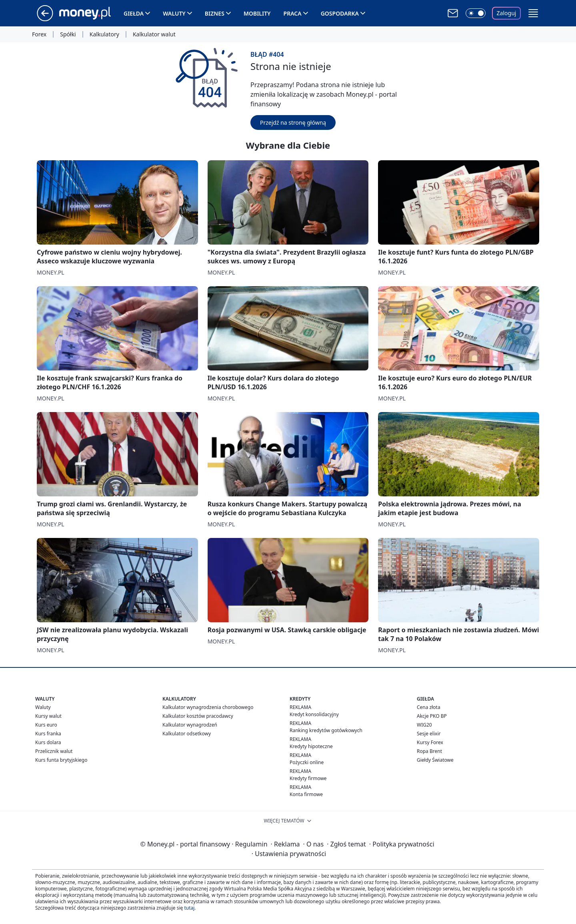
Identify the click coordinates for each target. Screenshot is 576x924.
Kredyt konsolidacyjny (314, 714)
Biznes (215, 13)
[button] (533, 13)
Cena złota (429, 707)
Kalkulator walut (154, 34)
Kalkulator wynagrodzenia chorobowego (208, 707)
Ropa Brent (429, 751)
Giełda (134, 13)
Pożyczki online (307, 762)
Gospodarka (340, 13)
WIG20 (424, 725)
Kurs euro (46, 725)
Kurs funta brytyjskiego (61, 760)
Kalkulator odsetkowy (187, 734)
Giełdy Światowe (435, 760)
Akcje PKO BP (432, 716)
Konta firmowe (306, 794)
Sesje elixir (429, 734)
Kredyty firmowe (308, 778)
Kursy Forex (430, 742)
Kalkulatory (104, 34)
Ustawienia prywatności (289, 854)
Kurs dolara (48, 742)
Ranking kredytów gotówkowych (326, 730)
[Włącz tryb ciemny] (476, 13)
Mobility (257, 13)
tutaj (189, 908)
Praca (293, 13)
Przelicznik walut (54, 751)
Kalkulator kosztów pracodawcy (198, 716)
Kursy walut (48, 716)
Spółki (68, 34)
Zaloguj (507, 13)
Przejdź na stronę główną (293, 122)
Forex (39, 34)
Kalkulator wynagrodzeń (190, 725)
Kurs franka (48, 734)
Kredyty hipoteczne (311, 746)
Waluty (174, 13)
